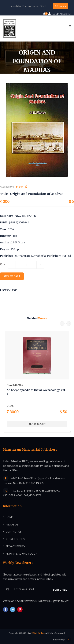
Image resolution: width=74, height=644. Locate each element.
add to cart (12, 276)
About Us (12, 525)
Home (9, 517)
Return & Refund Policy (21, 554)
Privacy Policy (15, 546)
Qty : (3, 264)
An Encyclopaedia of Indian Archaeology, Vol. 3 (36, 392)
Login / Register (60, 14)
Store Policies (15, 539)
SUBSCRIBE (60, 590)
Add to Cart (37, 424)
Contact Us (14, 532)
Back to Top (62, 640)
